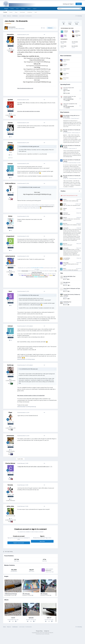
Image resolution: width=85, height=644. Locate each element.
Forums (5, 12)
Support (35, 9)
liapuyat (65, 217)
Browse (6, 9)
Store (17, 9)
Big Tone (65, 223)
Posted (23, 35)
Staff (36, 12)
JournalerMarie (67, 258)
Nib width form (67, 282)
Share (43, 28)
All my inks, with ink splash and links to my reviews (29, 111)
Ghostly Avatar (25, 271)
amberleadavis (78, 31)
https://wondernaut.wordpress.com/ (25, 88)
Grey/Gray (32, 277)
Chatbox (23, 9)
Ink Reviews (22, 29)
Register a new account (19, 543)
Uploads (31, 618)
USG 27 (49, 618)
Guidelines (30, 12)
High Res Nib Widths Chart (69, 276)
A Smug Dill (66, 228)
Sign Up (79, 4)
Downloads (22, 12)
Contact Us (46, 631)
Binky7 (65, 269)
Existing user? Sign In (69, 4)
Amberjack (66, 213)
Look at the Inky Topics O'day (37, 274)
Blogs (16, 12)
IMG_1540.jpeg (26, 594)
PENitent (65, 208)
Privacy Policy (39, 631)
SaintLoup (78, 35)
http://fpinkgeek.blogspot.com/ (46, 206)
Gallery (29, 9)
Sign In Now (42, 541)
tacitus (65, 204)
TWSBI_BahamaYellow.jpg (11, 594)
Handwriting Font (67, 302)
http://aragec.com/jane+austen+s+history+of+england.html (31, 395)
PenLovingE (66, 263)
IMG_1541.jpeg (44, 594)
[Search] (64, 9)
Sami (65, 35)
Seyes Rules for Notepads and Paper (72, 288)
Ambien (65, 199)
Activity (12, 9)
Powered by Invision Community (43, 634)
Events (11, 12)
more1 (13, 618)
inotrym (66, 31)
